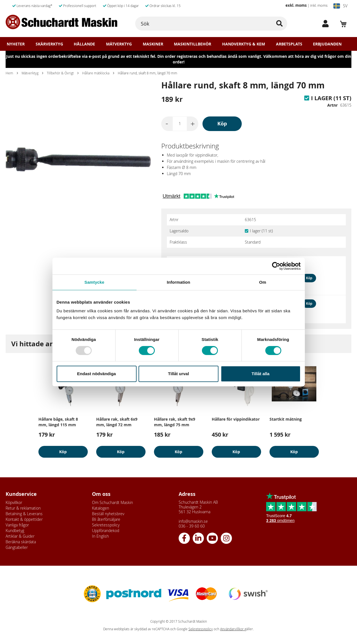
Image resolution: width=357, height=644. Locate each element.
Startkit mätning (286, 419)
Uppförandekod (106, 530)
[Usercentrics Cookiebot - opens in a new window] (276, 266)
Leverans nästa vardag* (32, 6)
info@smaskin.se (193, 521)
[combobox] (211, 24)
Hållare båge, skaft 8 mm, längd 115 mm (58, 422)
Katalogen (101, 508)
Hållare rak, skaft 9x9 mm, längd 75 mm (175, 422)
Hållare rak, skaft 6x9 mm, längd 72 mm (117, 422)
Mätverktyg (119, 44)
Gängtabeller (17, 547)
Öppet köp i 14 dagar (121, 6)
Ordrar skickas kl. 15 (163, 6)
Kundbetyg (15, 530)
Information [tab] (179, 282)
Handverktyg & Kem (244, 44)
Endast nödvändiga (96, 374)
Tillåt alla (261, 374)
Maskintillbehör (193, 44)
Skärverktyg (49, 44)
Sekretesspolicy (106, 525)
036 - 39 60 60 (192, 526)
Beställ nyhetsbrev (108, 514)
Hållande (84, 44)
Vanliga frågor (17, 525)
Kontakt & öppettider (24, 519)
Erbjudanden (327, 44)
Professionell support (78, 6)
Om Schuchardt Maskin (112, 502)
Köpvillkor (14, 502)
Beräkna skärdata (21, 542)
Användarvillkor (232, 629)
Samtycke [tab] (94, 282)
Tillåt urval (178, 374)
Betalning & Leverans (24, 514)
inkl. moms (319, 5)
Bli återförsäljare (106, 519)
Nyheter (16, 44)
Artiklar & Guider (20, 536)
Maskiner (153, 44)
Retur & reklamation (23, 508)
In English (100, 536)
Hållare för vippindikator (236, 419)
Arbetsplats (289, 44)
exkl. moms (296, 5)
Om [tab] (263, 282)
